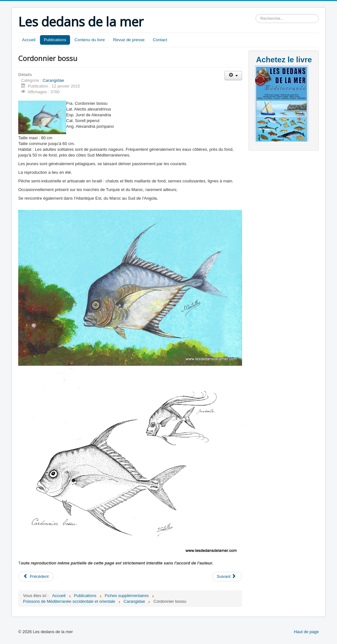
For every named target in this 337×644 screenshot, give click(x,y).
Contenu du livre (90, 40)
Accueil (29, 40)
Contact (160, 40)
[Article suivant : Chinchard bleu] (227, 577)
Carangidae (53, 80)
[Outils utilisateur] (233, 76)
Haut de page (306, 632)
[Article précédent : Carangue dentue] (36, 577)
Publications (55, 40)
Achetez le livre (284, 60)
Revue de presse (129, 40)
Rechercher (256, 14)
